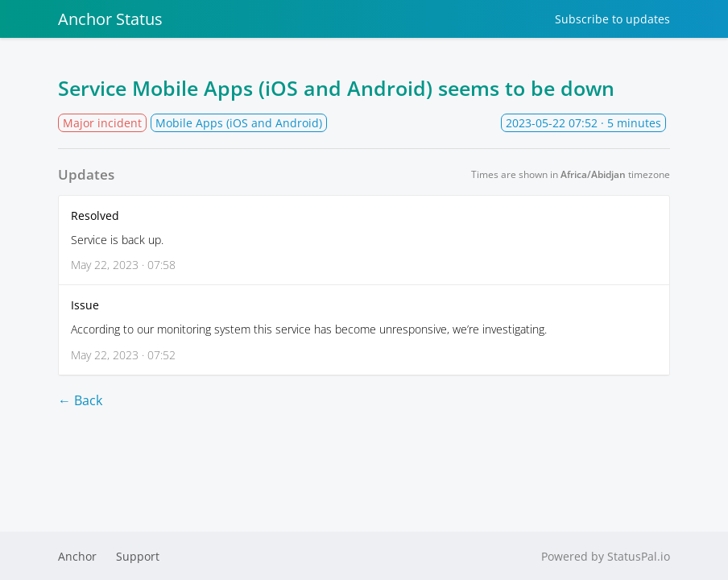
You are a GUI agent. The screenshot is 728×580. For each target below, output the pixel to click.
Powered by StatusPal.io (606, 556)
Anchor (77, 556)
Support (138, 556)
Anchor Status (110, 19)
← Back (80, 400)
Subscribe (612, 19)
